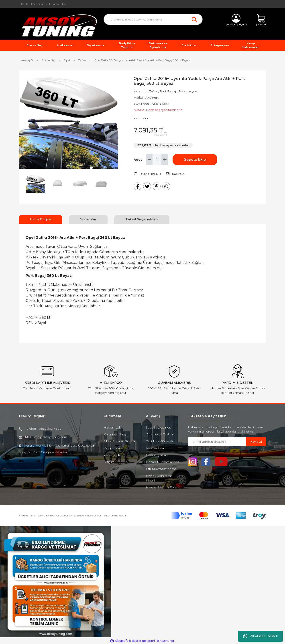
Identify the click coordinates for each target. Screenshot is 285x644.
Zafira (153, 91)
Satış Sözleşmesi (159, 427)
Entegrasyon (188, 91)
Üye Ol (243, 24)
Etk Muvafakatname (161, 469)
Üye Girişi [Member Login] (230, 24)
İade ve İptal (155, 448)
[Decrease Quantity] (149, 160)
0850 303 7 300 (50, 429)
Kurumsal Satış (115, 434)
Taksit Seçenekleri (142, 219)
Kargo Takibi (113, 448)
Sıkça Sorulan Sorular (120, 441)
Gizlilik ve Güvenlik (160, 441)
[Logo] (58, 25)
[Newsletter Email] (217, 442)
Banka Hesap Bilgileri (34, 4)
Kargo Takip (59, 4)
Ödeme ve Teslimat (161, 434)
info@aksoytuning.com (51, 437)
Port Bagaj (168, 91)
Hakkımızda (113, 427)
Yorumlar (88, 219)
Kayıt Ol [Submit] (256, 442)
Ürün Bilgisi (41, 219)
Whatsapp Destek (261, 636)
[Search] (153, 19)
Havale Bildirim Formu (163, 487)
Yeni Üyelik (112, 455)
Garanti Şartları (157, 455)
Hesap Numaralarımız (163, 462)
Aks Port (152, 98)
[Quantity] (157, 160)
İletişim (109, 462)
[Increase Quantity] (165, 160)
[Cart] (261, 20)
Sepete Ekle (195, 159)
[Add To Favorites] (148, 174)
